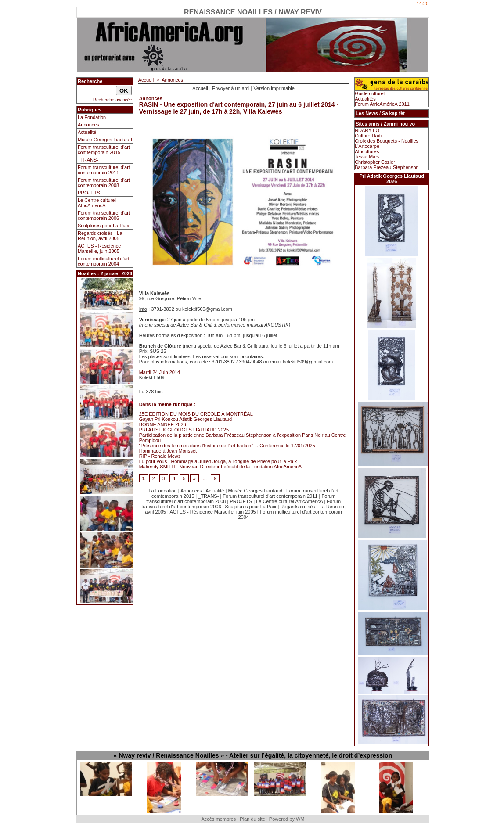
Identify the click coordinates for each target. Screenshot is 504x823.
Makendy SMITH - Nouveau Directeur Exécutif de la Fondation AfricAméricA (220, 467)
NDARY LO (367, 130)
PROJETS (89, 193)
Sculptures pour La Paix (103, 226)
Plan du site (252, 819)
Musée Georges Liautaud (105, 140)
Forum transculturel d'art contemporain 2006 (104, 216)
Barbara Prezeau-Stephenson (387, 167)
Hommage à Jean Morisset (168, 451)
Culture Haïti (368, 136)
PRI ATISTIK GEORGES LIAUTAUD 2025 (184, 430)
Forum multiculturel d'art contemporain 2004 (104, 261)
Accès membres (218, 819)
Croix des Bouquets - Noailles (387, 141)
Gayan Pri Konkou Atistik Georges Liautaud (186, 419)
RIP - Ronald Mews (160, 456)
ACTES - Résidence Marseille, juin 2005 (99, 248)
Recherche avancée (113, 100)
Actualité (87, 132)
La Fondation (92, 117)
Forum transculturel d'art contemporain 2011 (104, 170)
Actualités (365, 99)
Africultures (367, 151)
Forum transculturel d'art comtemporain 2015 (104, 150)
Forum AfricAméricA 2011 (382, 104)
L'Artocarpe (367, 146)
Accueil (146, 80)
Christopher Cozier (375, 162)
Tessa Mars (367, 157)
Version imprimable (274, 88)
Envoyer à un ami (231, 88)
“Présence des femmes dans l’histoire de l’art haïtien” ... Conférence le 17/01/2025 (227, 446)
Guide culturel (370, 93)
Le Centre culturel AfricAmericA (97, 203)
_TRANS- (88, 160)
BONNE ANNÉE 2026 (163, 424)
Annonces (88, 125)
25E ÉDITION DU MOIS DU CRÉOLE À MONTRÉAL (196, 414)
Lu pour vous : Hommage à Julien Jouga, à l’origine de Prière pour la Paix (218, 461)
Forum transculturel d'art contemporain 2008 (104, 183)
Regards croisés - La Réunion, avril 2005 (100, 236)
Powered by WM (287, 819)
